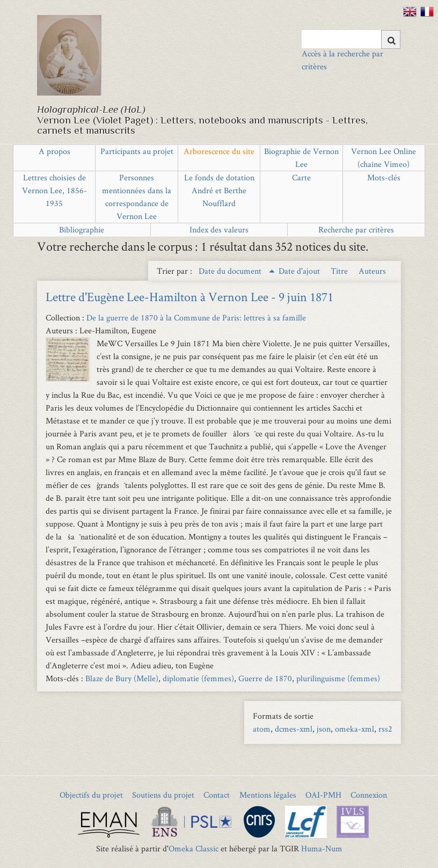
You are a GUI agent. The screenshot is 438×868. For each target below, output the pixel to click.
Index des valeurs (219, 229)
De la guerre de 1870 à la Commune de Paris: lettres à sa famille (196, 318)
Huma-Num (322, 848)
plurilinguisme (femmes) (338, 678)
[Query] (351, 39)
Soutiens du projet (163, 795)
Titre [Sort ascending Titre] (340, 271)
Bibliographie (82, 229)
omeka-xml (355, 729)
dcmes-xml (294, 729)
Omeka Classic (194, 848)
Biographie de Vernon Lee (301, 158)
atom (262, 729)
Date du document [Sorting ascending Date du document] (231, 271)
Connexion (369, 795)
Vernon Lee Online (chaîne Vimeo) (384, 158)
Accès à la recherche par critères (342, 60)
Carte (301, 177)
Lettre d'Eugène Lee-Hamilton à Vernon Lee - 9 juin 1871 (189, 297)
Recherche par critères (356, 229)
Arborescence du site (219, 151)
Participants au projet (137, 151)
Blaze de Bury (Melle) (122, 678)
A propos (54, 151)
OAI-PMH (323, 795)
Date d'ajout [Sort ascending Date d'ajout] (300, 271)
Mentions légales (268, 795)
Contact (217, 795)
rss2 (385, 729)
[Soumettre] (391, 39)
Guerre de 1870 (265, 678)
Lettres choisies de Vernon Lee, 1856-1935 (54, 190)
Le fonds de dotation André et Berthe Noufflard (219, 190)
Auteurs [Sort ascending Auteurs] (372, 271)
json (324, 729)
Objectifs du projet (91, 795)
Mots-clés (384, 177)
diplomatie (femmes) (198, 678)
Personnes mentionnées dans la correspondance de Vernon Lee (137, 197)
